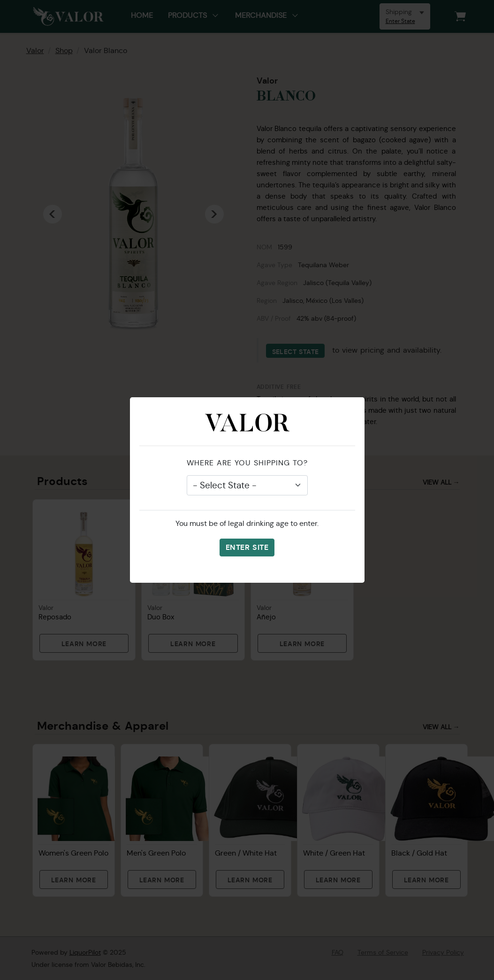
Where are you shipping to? (247, 463)
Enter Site (247, 547)
